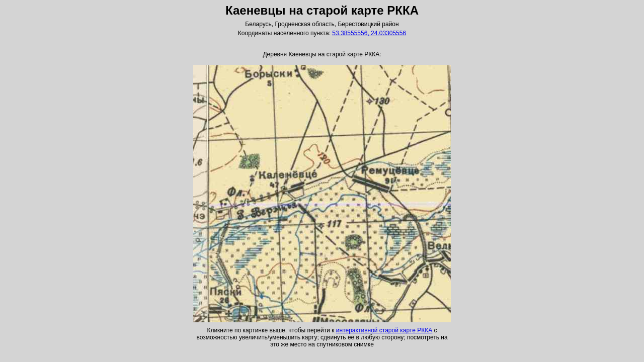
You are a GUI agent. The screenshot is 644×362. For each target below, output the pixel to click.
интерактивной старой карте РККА (384, 330)
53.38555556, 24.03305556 (369, 33)
